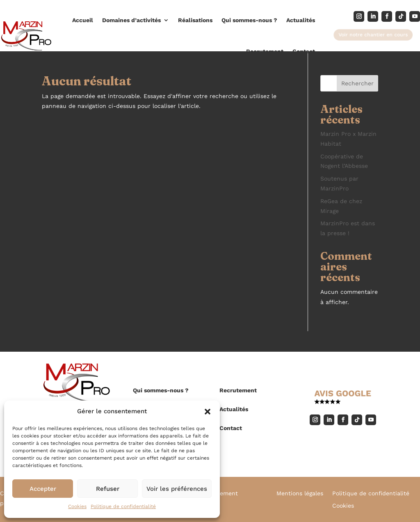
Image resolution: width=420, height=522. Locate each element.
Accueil (83, 20)
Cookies (77, 506)
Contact (304, 51)
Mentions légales (300, 493)
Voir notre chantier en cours (373, 34)
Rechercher (357, 83)
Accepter (43, 489)
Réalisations (195, 20)
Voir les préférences (177, 489)
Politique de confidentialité (123, 506)
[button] (208, 412)
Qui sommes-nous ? (249, 20)
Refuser (108, 489)
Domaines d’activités (131, 20)
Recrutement (265, 51)
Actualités (301, 20)
